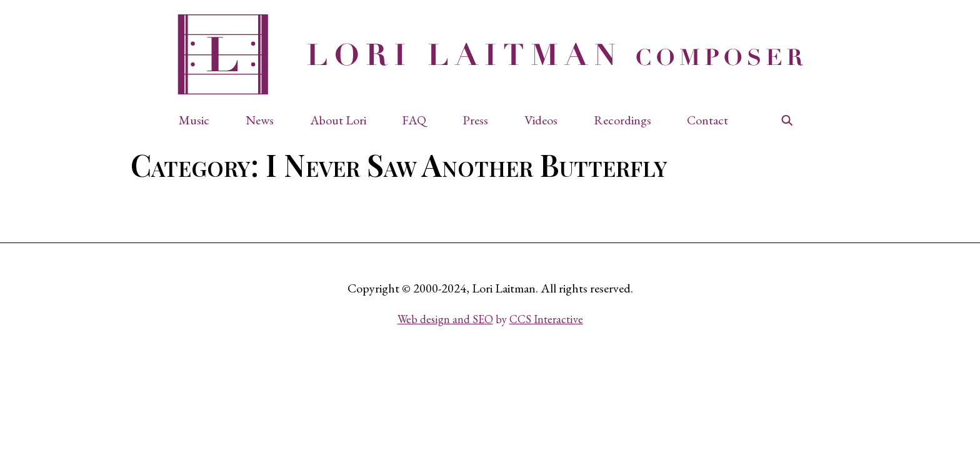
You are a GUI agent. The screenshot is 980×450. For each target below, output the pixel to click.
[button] (200, 120)
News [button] (260, 120)
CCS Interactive (546, 319)
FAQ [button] (414, 120)
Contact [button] (707, 120)
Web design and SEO (445, 319)
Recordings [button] (622, 120)
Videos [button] (541, 120)
